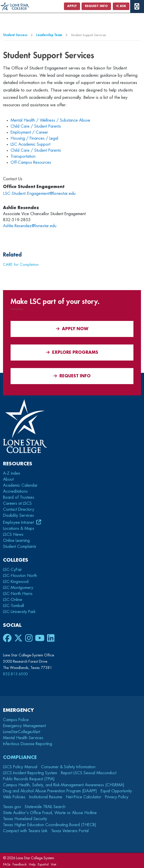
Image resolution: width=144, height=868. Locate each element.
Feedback (20, 864)
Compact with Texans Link (25, 831)
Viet (53, 864)
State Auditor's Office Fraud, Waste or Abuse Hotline (50, 813)
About (8, 479)
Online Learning (16, 541)
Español (43, 864)
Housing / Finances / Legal (34, 138)
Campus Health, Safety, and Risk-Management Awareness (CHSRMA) (64, 785)
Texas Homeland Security (25, 819)
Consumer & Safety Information (68, 767)
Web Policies (14, 797)
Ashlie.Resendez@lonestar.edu (30, 226)
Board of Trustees (19, 497)
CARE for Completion (21, 265)
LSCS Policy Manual (20, 767)
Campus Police (16, 720)
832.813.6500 (15, 674)
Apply (72, 6)
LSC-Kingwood (16, 582)
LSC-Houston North (20, 576)
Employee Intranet (19, 523)
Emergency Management (24, 726)
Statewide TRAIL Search (45, 807)
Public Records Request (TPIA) (29, 779)
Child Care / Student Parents (36, 126)
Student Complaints (20, 547)
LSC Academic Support (30, 144)
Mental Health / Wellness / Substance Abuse (50, 120)
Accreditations (15, 491)
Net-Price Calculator (84, 797)
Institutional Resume (46, 797)
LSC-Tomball (13, 606)
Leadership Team (49, 35)
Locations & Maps (19, 529)
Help (32, 864)
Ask (121, 6)
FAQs (7, 864)
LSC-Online (13, 600)
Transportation (23, 156)
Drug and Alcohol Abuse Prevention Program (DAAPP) (50, 791)
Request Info (96, 6)
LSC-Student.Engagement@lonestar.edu (39, 193)
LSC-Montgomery (18, 588)
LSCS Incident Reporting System (30, 773)
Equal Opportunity (116, 791)
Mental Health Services (23, 738)
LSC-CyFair (12, 570)
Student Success (15, 35)
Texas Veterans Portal (70, 831)
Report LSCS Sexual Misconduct (89, 773)
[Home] (15, 7)
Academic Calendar (20, 485)
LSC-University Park (19, 612)
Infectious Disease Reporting (28, 744)
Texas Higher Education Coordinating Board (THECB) (50, 825)
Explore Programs (72, 352)
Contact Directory (19, 509)
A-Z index (12, 473)
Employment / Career (29, 132)
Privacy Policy (117, 797)
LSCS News (13, 535)
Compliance (20, 757)
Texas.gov (12, 807)
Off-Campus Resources (31, 162)
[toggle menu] (137, 7)
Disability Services (19, 515)
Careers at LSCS (17, 503)
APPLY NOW (72, 329)
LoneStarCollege (21, 732)
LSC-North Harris (18, 594)
